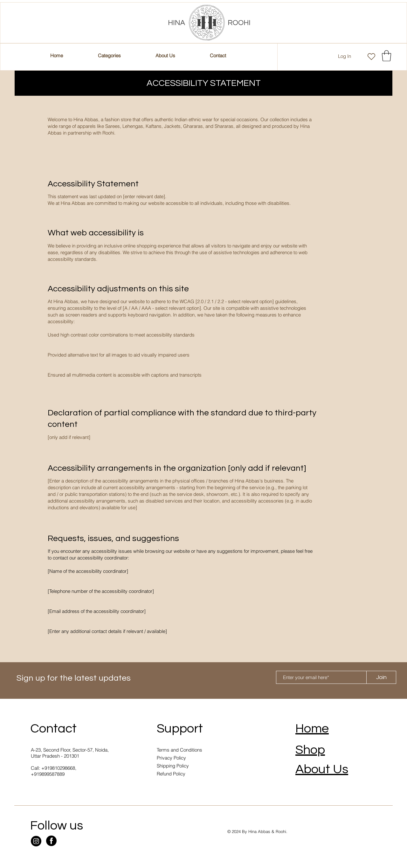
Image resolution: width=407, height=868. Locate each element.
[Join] (381, 677)
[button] (218, 56)
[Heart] (371, 57)
